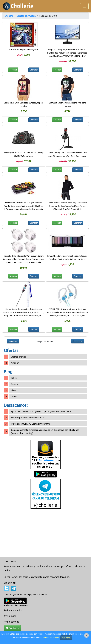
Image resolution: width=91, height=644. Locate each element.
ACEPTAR (66, 638)
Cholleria (9, 16)
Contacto (12, 628)
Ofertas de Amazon (26, 16)
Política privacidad (14, 610)
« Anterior (13, 341)
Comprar (34, 70)
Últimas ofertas (18, 357)
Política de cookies (51, 638)
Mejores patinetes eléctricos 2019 (27, 418)
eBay (13, 390)
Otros (14, 396)
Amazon (15, 363)
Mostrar (13, 70)
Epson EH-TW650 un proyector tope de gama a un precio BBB (41, 411)
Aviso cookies (11, 622)
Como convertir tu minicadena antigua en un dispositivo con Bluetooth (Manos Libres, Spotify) (45, 432)
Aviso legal (10, 616)
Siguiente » (78, 341)
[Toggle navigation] (84, 6)
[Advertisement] (45, 533)
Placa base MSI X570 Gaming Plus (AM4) (30, 424)
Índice (14, 378)
